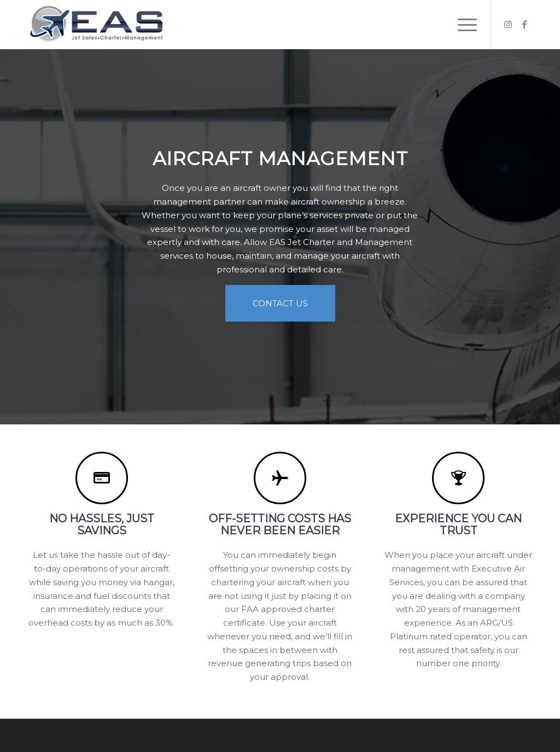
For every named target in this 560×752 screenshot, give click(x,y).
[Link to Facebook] (524, 24)
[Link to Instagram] (508, 24)
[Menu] (464, 25)
